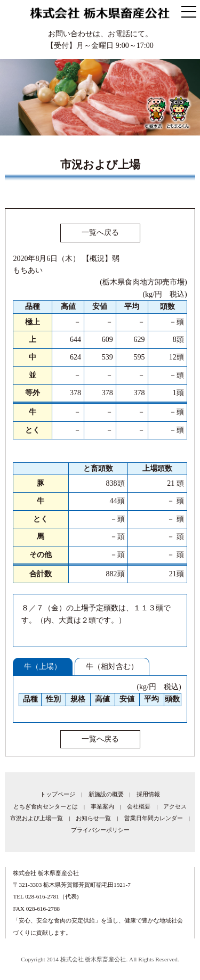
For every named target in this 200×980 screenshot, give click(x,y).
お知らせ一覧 (93, 818)
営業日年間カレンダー (154, 818)
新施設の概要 (106, 794)
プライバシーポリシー (100, 830)
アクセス (175, 806)
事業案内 (102, 806)
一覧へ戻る (100, 232)
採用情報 (148, 794)
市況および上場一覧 (37, 818)
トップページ (58, 794)
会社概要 (139, 806)
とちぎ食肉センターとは (46, 806)
